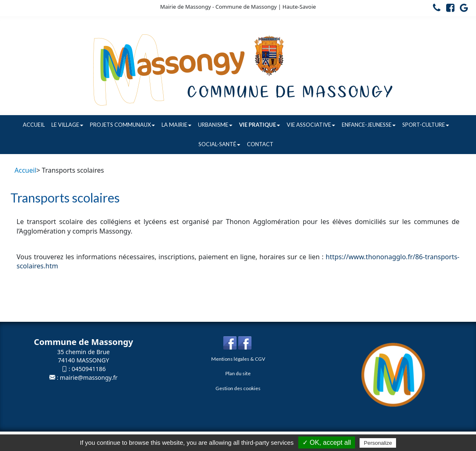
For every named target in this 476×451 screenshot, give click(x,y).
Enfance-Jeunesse (369, 125)
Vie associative (311, 125)
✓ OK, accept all (327, 443)
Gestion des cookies (238, 388)
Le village (67, 125)
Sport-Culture (426, 125)
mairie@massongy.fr (89, 377)
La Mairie (176, 125)
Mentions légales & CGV (238, 359)
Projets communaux (122, 125)
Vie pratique (260, 125)
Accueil (34, 125)
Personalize (378, 443)
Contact (260, 144)
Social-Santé (219, 144)
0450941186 (89, 369)
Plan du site (238, 373)
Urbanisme (215, 125)
